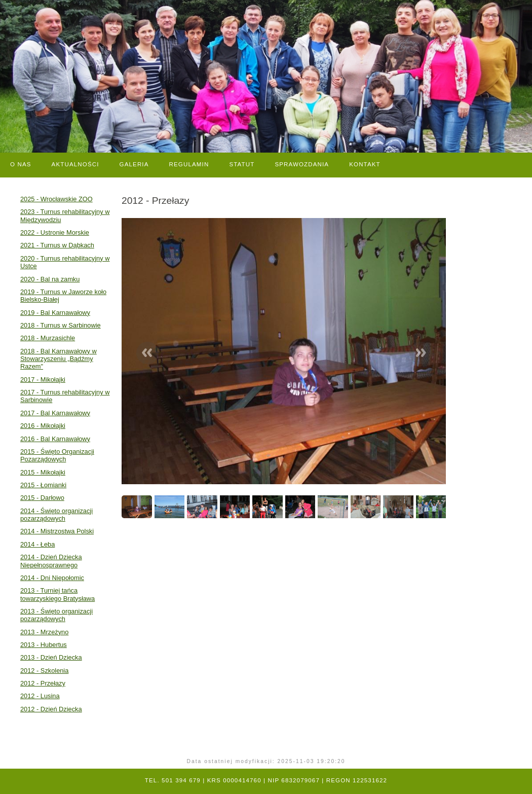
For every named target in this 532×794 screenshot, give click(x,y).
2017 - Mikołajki (43, 380)
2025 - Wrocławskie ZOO (56, 199)
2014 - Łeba (37, 544)
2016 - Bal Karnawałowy (55, 439)
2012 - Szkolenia (44, 671)
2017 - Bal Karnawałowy (55, 413)
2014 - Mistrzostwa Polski (57, 531)
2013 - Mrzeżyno (44, 632)
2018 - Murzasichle (48, 338)
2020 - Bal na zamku (50, 279)
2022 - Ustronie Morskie (55, 232)
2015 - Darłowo (42, 498)
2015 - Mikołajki (43, 472)
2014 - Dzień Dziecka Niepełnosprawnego (51, 561)
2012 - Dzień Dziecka (51, 709)
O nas (21, 164)
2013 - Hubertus (44, 645)
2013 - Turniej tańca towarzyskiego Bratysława (58, 594)
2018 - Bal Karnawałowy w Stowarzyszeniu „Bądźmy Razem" (59, 359)
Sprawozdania (302, 164)
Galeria (134, 164)
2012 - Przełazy (43, 683)
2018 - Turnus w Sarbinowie (61, 325)
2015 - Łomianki (43, 485)
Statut (242, 164)
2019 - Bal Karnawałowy (55, 313)
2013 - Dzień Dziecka (51, 657)
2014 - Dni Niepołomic (52, 578)
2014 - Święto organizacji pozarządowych (56, 515)
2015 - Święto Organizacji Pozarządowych (57, 455)
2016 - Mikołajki (43, 426)
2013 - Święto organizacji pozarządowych (56, 615)
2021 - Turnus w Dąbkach (57, 245)
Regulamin (189, 164)
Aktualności (75, 164)
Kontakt (365, 164)
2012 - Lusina (40, 696)
